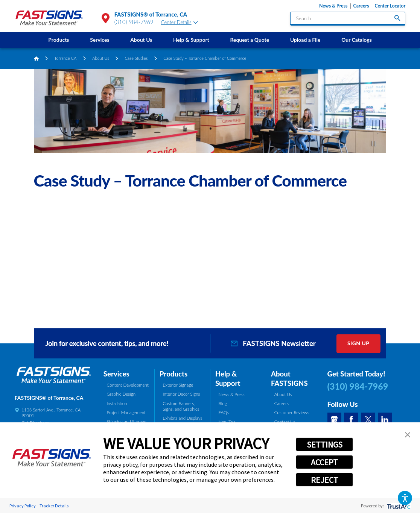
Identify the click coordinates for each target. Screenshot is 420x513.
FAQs (224, 412)
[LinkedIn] (385, 420)
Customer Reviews (292, 412)
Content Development (128, 385)
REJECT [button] (325, 480)
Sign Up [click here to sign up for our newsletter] (358, 343)
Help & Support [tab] (228, 379)
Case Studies (136, 58)
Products (59, 40)
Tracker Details (54, 506)
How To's (227, 422)
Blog (223, 403)
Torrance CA (66, 58)
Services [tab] (116, 374)
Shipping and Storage (127, 421)
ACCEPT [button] (324, 462)
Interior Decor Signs (182, 394)
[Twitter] (368, 420)
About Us (141, 40)
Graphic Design (121, 394)
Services (100, 40)
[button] (405, 498)
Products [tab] (173, 374)
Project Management (126, 412)
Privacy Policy (23, 506)
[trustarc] (398, 506)
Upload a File (305, 40)
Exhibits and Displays (183, 418)
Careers (361, 6)
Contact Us (285, 422)
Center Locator (390, 6)
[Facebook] (351, 420)
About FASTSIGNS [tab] (289, 379)
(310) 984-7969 (134, 22)
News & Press (333, 6)
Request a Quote (250, 40)
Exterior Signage (178, 385)
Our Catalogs (357, 40)
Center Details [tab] (180, 22)
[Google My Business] (334, 420)
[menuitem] (59, 40)
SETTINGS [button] (325, 445)
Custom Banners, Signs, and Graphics (181, 406)
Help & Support (191, 40)
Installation (117, 403)
